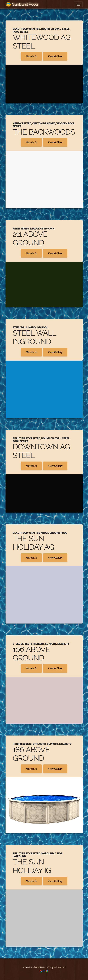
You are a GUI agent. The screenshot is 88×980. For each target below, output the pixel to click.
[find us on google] (41, 971)
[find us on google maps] (47, 971)
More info (31, 56)
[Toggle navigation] (78, 4)
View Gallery (55, 56)
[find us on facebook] (44, 971)
